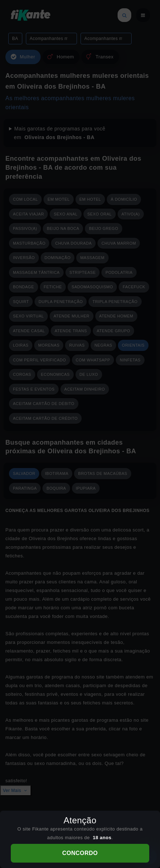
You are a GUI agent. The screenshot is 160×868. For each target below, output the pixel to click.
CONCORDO (80, 853)
